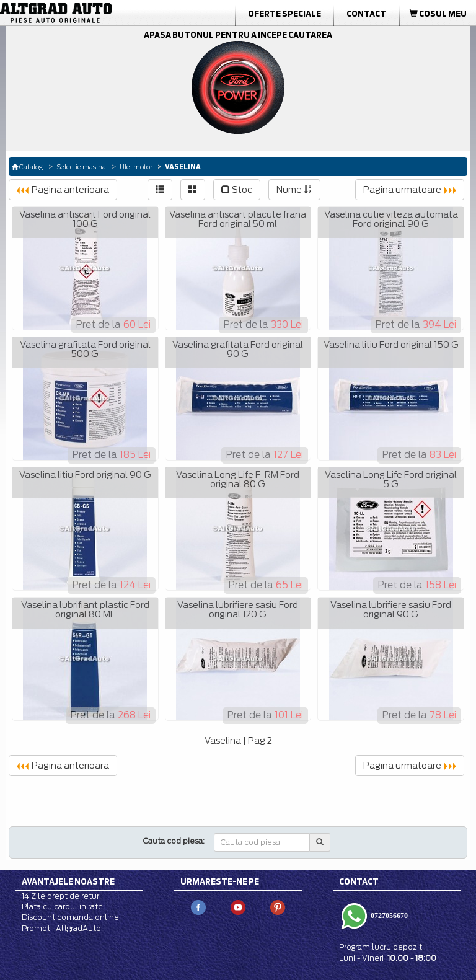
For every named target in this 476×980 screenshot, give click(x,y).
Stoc (237, 190)
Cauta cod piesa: (174, 841)
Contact (366, 14)
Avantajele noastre (68, 881)
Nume (294, 190)
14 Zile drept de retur (60, 896)
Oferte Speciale (284, 14)
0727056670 (388, 916)
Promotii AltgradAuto (61, 928)
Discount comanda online (70, 917)
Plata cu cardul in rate (62, 907)
